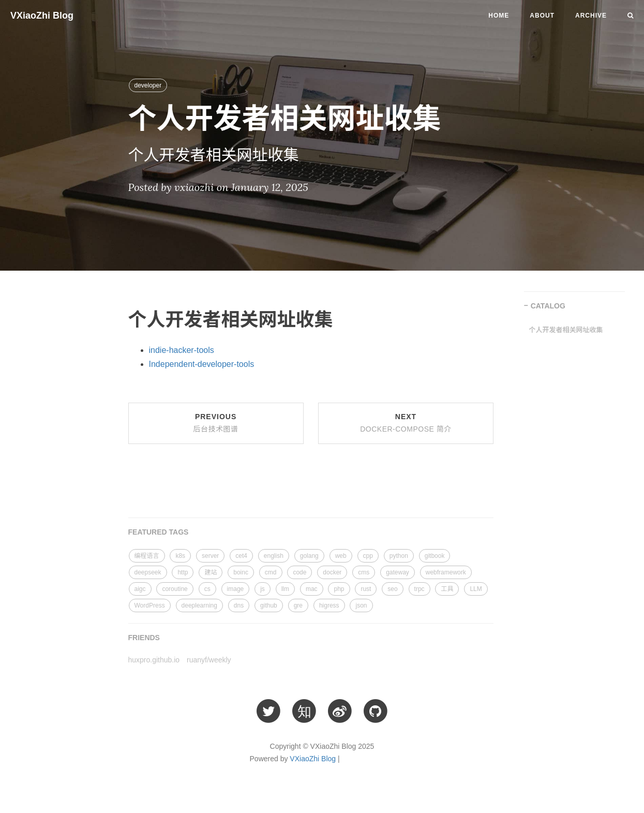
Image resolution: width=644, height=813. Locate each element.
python (399, 556)
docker (332, 572)
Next (406, 423)
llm (285, 589)
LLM (476, 589)
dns (239, 605)
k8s (180, 556)
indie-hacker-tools (182, 350)
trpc (420, 589)
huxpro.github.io (154, 660)
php (339, 589)
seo (392, 589)
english (274, 556)
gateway (398, 572)
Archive (591, 16)
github (269, 605)
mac (312, 589)
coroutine (175, 589)
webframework (446, 572)
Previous (216, 423)
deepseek (148, 572)
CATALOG (548, 306)
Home (499, 16)
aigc (140, 589)
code (299, 572)
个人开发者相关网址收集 (566, 330)
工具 (447, 589)
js (263, 589)
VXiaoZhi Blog (42, 16)
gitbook (435, 556)
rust (366, 589)
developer (148, 85)
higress (329, 605)
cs (207, 589)
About (542, 16)
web (341, 556)
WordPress (150, 605)
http (183, 572)
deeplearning (199, 605)
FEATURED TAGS (159, 532)
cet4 (241, 556)
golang (309, 556)
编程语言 (147, 556)
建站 (211, 572)
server (210, 556)
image (236, 589)
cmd (271, 572)
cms (364, 572)
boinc (241, 572)
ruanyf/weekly (209, 660)
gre (298, 605)
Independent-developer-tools (202, 364)
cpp (368, 556)
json (361, 605)
